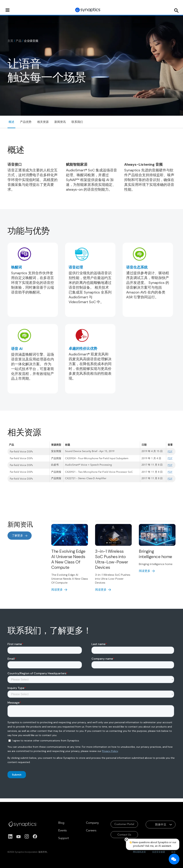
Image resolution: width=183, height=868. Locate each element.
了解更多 (17, 535)
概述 (11, 122)
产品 (19, 41)
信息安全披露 (159, 852)
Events (56, 830)
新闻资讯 (60, 122)
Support (57, 838)
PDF (170, 451)
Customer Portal (120, 824)
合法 (173, 852)
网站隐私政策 (139, 852)
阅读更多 (57, 590)
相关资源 (43, 122)
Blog (55, 823)
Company (86, 823)
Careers (85, 830)
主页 (10, 41)
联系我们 (77, 122)
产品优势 (26, 122)
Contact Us (120, 836)
